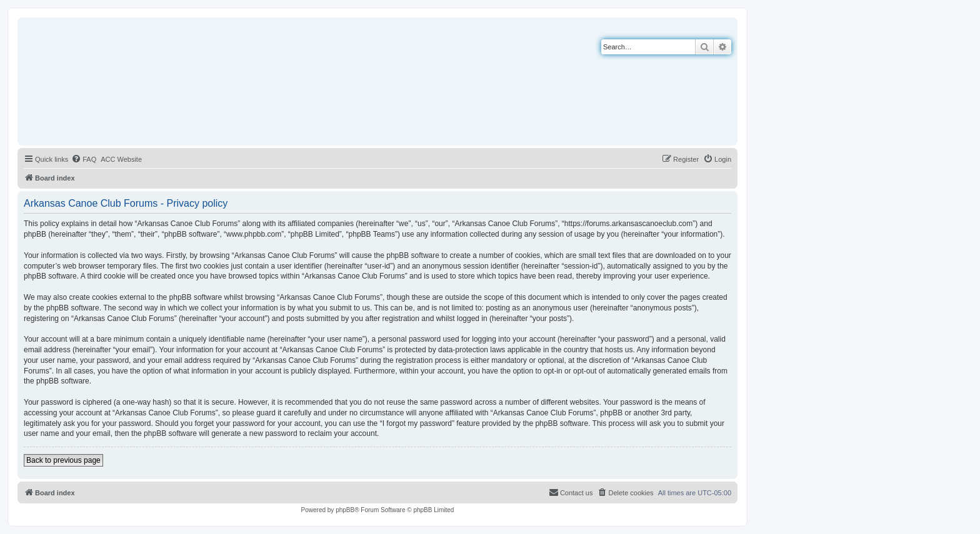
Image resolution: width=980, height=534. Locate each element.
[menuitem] (84, 159)
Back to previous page (63, 460)
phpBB (345, 510)
